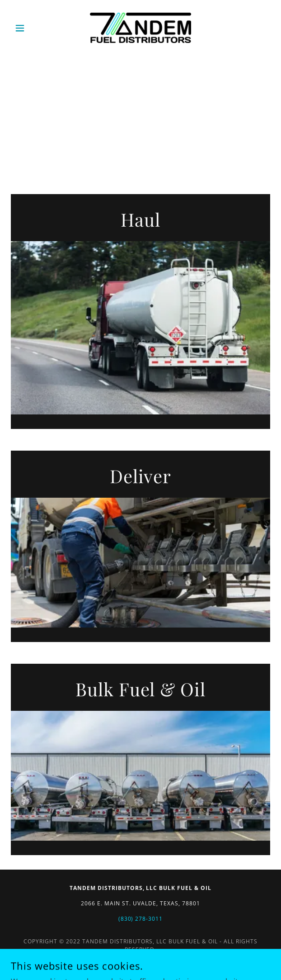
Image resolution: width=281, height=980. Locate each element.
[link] (140, 28)
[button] (30, 28)
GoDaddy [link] (161, 961)
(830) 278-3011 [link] (141, 919)
